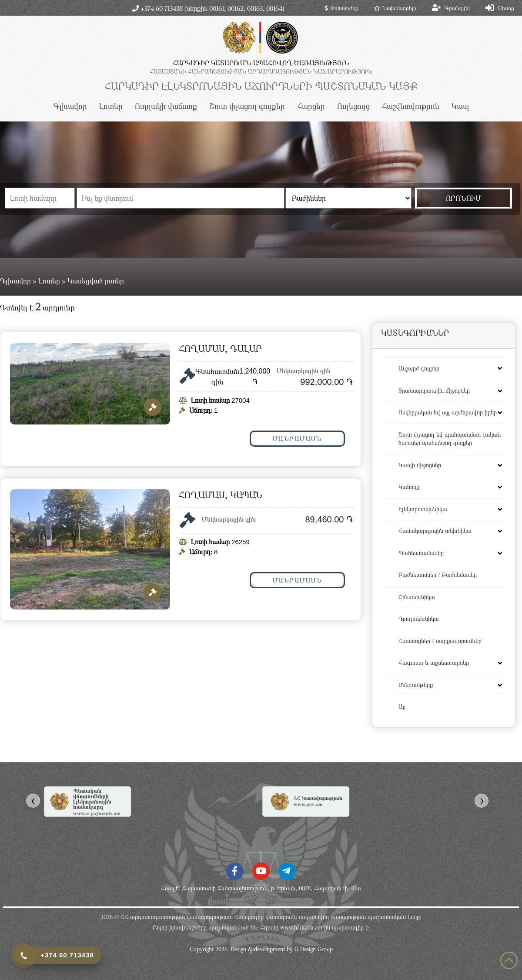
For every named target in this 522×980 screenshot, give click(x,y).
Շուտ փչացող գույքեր (247, 106)
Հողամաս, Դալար (220, 349)
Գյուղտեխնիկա (419, 619)
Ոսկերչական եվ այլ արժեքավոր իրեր (448, 412)
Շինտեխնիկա (417, 597)
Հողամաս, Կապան (221, 495)
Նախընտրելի (395, 8)
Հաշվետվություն (411, 106)
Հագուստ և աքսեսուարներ (434, 663)
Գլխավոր (70, 106)
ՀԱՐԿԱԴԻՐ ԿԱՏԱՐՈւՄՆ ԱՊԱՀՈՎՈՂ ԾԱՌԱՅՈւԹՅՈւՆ (261, 63)
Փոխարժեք (342, 8)
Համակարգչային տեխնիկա (435, 531)
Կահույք (409, 487)
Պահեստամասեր (421, 553)
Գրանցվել (457, 8)
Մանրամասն (298, 439)
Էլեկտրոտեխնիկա (423, 509)
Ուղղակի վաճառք (166, 106)
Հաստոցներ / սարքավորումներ (440, 641)
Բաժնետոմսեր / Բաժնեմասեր (438, 575)
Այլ (402, 707)
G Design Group (314, 949)
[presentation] (33, 801)
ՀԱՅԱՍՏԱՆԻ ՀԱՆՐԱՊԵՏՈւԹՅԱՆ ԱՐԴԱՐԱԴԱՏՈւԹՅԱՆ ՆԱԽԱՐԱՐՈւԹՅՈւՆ (261, 71)
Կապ (460, 106)
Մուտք (506, 8)
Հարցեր (311, 106)
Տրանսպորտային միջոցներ (434, 391)
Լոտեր (111, 106)
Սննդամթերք (416, 685)
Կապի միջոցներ (420, 465)
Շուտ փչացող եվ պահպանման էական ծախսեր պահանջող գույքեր (450, 439)
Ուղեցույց (353, 106)
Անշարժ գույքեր (419, 368)
